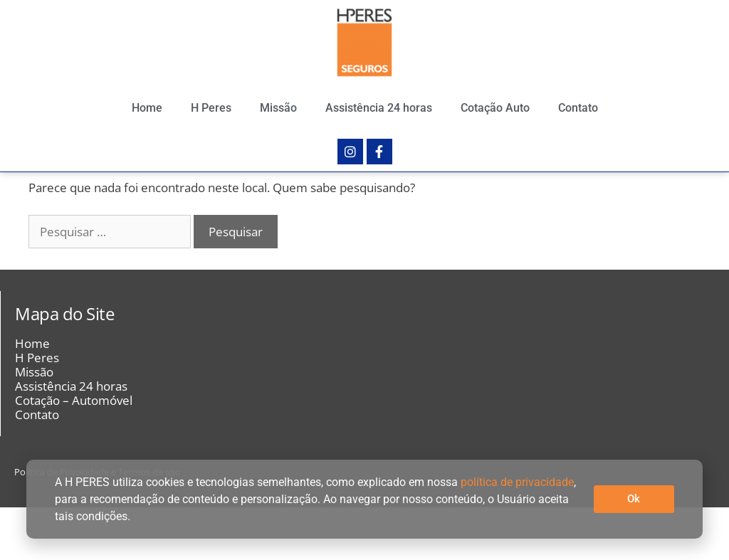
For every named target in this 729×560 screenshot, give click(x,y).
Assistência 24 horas (379, 108)
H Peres (211, 108)
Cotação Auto (495, 108)
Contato (578, 108)
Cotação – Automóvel (74, 453)
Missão (278, 108)
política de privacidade (517, 482)
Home (147, 108)
